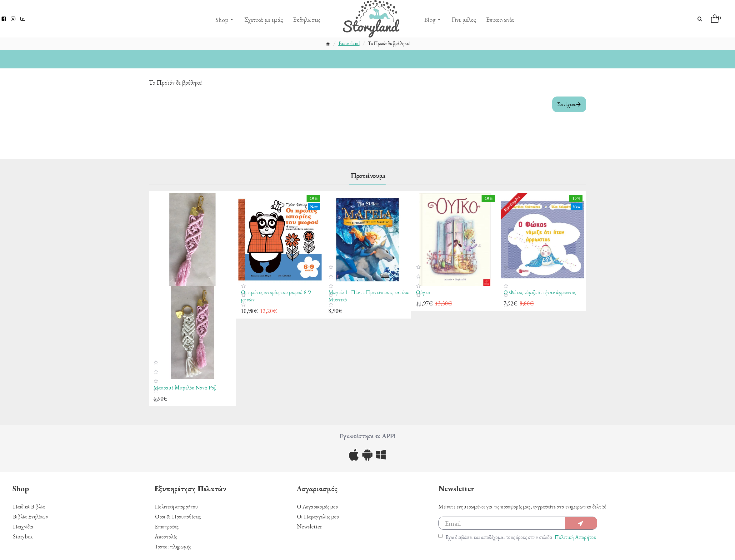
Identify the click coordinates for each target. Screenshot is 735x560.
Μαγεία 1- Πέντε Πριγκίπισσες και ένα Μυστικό (369, 296)
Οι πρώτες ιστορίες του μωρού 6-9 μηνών (276, 296)
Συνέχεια (566, 104)
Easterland (349, 43)
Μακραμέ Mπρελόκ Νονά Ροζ (185, 387)
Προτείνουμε (368, 176)
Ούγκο (423, 292)
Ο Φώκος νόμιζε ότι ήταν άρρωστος (540, 292)
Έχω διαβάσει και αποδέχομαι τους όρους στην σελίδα (518, 537)
